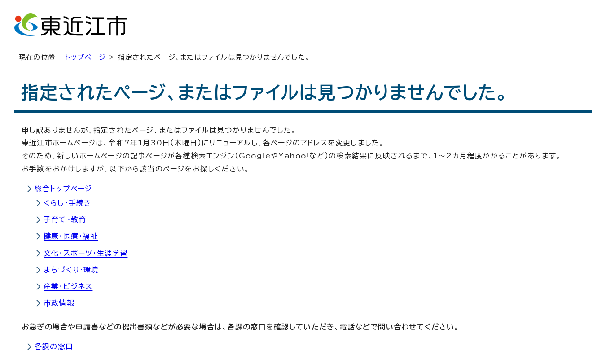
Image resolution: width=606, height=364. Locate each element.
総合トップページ (64, 189)
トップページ (86, 57)
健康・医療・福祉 (71, 236)
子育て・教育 (65, 219)
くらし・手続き (68, 203)
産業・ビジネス (68, 286)
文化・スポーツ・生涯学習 (86, 253)
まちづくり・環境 (71, 270)
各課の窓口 (54, 346)
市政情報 (59, 303)
